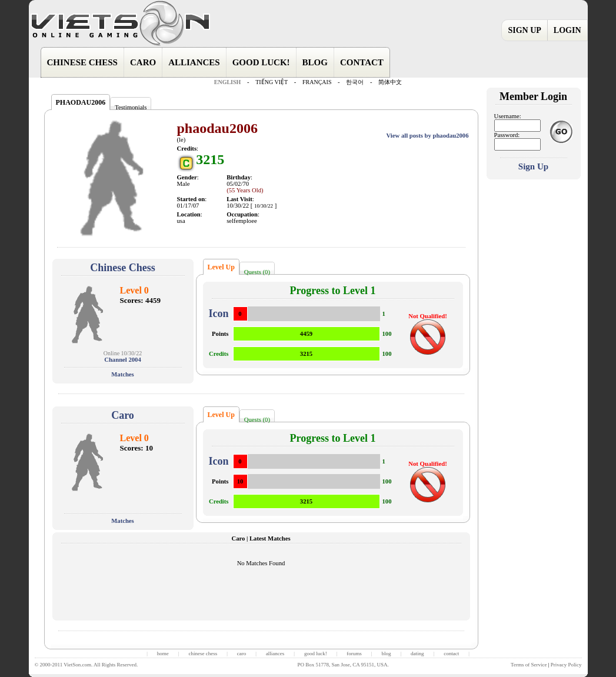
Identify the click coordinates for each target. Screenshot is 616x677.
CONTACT (362, 62)
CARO (143, 62)
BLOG (315, 62)
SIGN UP (524, 30)
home (163, 653)
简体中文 (390, 82)
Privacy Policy (566, 665)
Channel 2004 (122, 360)
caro (242, 653)
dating (417, 653)
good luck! (316, 653)
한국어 (355, 82)
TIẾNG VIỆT (272, 82)
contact (451, 653)
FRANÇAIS (317, 82)
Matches (122, 374)
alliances (275, 653)
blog (386, 653)
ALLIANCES (194, 62)
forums (354, 653)
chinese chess (203, 653)
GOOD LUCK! (261, 62)
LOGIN (567, 30)
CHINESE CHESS (82, 62)
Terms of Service (529, 665)
